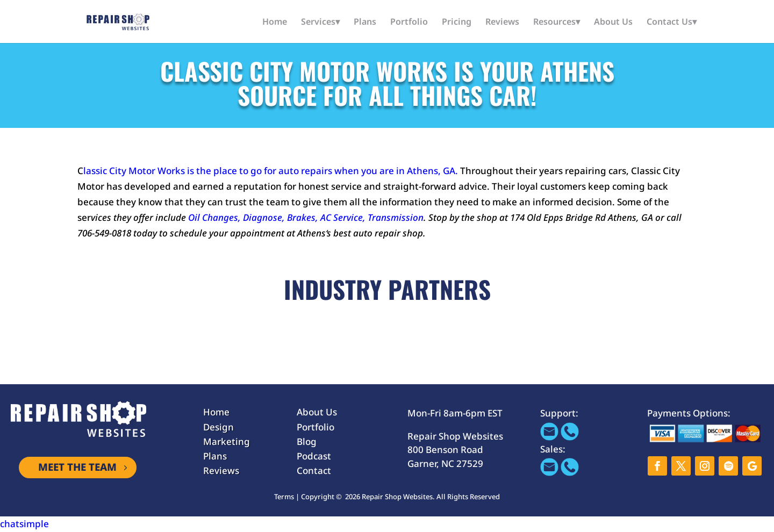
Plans (365, 23)
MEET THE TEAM (78, 468)
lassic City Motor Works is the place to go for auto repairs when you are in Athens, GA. (271, 171)
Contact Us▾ (672, 23)
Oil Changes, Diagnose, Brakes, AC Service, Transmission (306, 217)
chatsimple (24, 524)
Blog (307, 441)
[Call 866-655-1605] (570, 437)
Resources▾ (557, 23)
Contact (314, 470)
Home (275, 23)
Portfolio (409, 23)
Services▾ (320, 23)
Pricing (457, 23)
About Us (613, 23)
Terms (284, 497)
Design (218, 427)
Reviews (502, 23)
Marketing (227, 441)
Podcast (314, 456)
